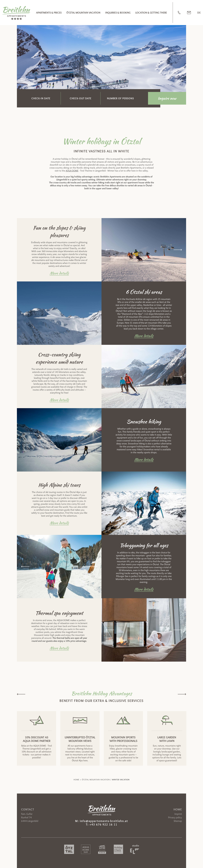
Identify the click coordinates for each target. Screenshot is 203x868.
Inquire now (167, 98)
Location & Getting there (151, 13)
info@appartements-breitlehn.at (104, 821)
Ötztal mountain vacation (83, 13)
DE (199, 13)
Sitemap (178, 821)
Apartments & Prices (49, 13)
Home (76, 780)
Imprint (178, 814)
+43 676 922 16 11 (103, 824)
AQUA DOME (72, 171)
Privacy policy (175, 817)
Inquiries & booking (118, 13)
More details (59, 273)
